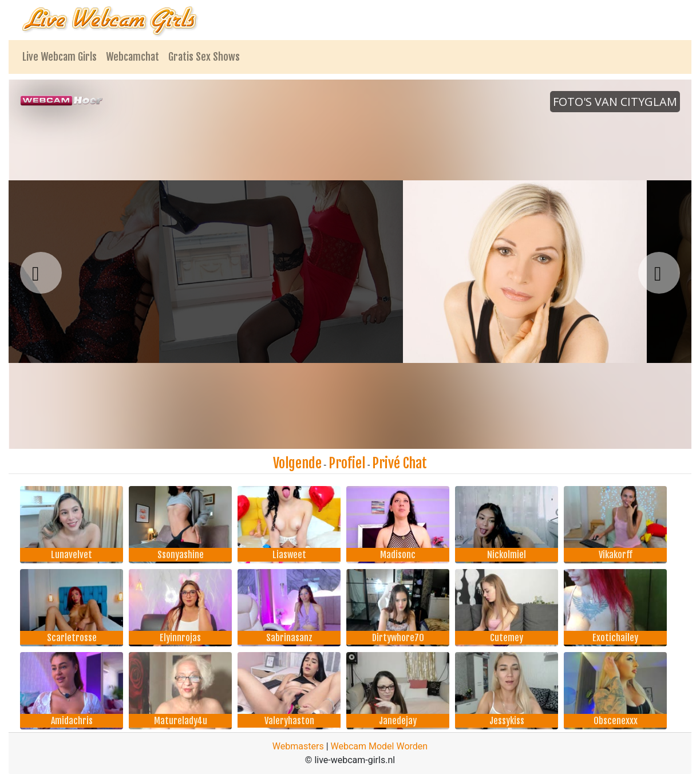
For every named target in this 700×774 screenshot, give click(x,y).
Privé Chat (400, 463)
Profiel (347, 463)
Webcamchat (133, 57)
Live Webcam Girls (60, 57)
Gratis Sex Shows (204, 57)
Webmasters (298, 746)
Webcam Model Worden (379, 746)
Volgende (297, 463)
